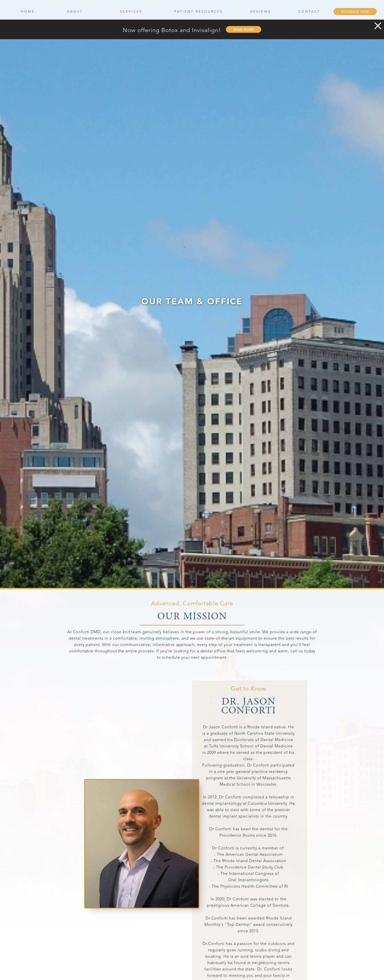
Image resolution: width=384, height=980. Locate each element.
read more (244, 29)
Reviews (261, 12)
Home (28, 12)
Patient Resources (199, 12)
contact (309, 12)
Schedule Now (355, 12)
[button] (75, 11)
